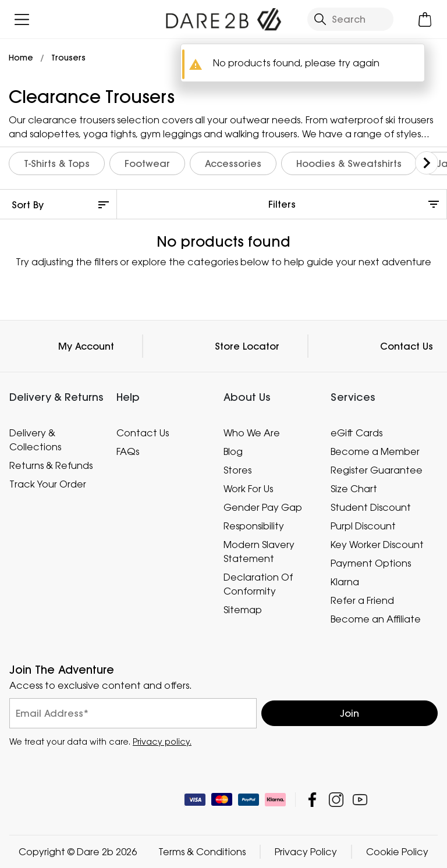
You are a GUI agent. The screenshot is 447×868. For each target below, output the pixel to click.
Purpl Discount (363, 526)
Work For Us (248, 489)
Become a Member (375, 451)
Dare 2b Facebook (312, 800)
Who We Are (252, 433)
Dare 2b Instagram (336, 800)
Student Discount (371, 507)
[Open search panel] (350, 19)
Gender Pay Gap (263, 507)
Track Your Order (48, 484)
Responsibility (254, 526)
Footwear (147, 163)
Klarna (345, 582)
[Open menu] (22, 19)
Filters (282, 204)
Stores (237, 470)
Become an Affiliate (376, 619)
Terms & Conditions (202, 852)
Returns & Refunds (51, 465)
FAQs (128, 451)
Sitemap (243, 610)
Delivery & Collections (35, 440)
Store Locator (247, 346)
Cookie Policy (397, 852)
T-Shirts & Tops (57, 163)
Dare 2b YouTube (360, 800)
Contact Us (407, 346)
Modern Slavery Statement (259, 552)
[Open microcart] (425, 19)
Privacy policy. (162, 741)
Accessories (233, 163)
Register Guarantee (377, 470)
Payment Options (371, 563)
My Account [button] (86, 346)
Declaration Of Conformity (258, 584)
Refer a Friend (362, 600)
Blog (233, 451)
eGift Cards (356, 433)
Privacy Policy (306, 852)
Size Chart (354, 489)
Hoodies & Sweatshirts (349, 163)
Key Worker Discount (377, 545)
